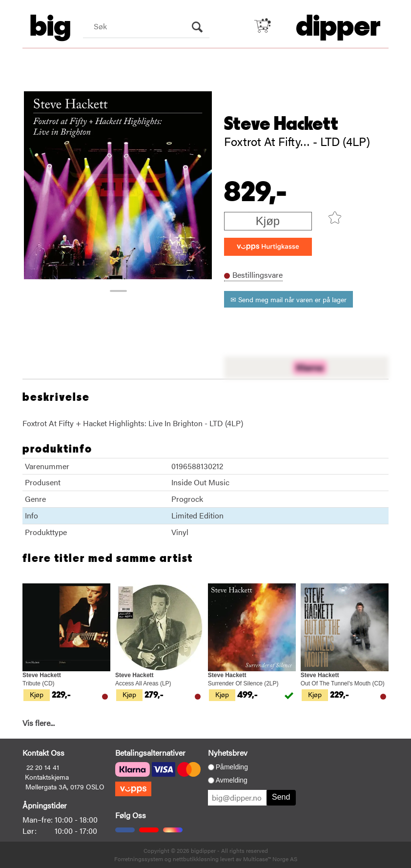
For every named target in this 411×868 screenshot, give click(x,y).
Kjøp (268, 221)
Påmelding (232, 767)
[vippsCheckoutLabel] (268, 247)
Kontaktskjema (47, 777)
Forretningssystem (139, 859)
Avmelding (232, 780)
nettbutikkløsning (196, 859)
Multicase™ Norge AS (270, 859)
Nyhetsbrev (228, 753)
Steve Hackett (281, 124)
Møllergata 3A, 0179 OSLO (65, 786)
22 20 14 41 (43, 767)
